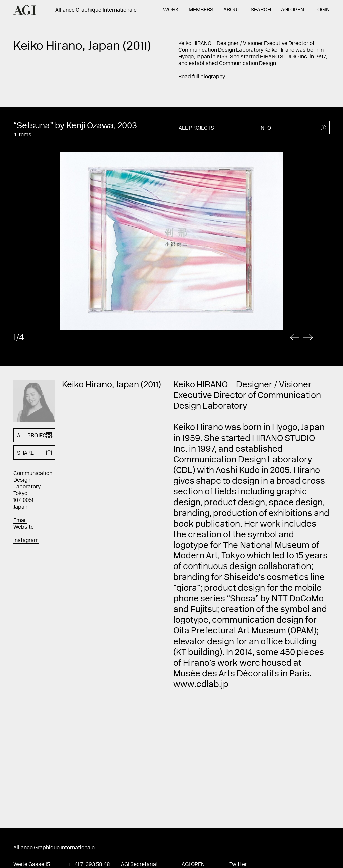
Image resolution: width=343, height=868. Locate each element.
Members (201, 10)
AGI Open (293, 10)
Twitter (238, 865)
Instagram (26, 541)
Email (20, 521)
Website (24, 527)
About (232, 10)
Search (261, 10)
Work (171, 10)
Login (322, 10)
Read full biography (202, 77)
